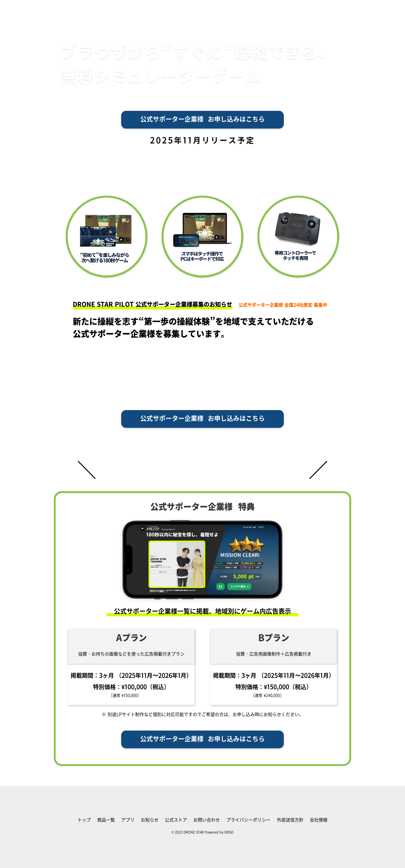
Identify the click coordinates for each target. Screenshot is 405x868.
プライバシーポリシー (248, 820)
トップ (84, 820)
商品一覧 (106, 820)
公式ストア (176, 820)
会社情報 (319, 820)
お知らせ (150, 820)
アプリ (128, 820)
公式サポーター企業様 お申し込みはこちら (202, 120)
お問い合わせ (207, 820)
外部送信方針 (290, 820)
